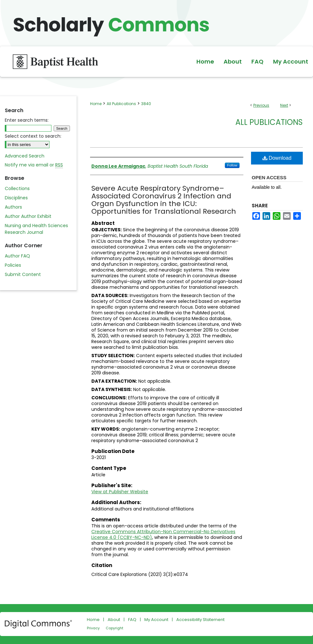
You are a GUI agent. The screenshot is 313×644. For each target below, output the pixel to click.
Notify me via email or (34, 165)
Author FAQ (17, 256)
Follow (232, 165)
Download (277, 158)
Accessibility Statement (200, 620)
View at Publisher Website (120, 492)
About (114, 620)
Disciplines (16, 198)
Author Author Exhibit (28, 216)
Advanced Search (25, 156)
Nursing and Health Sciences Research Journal (36, 229)
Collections (17, 188)
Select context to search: (33, 136)
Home (96, 104)
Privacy (93, 628)
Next (284, 105)
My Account (156, 620)
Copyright (115, 628)
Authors (13, 207)
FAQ (132, 620)
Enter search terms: (27, 120)
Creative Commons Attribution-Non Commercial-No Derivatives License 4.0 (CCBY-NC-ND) (163, 534)
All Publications (121, 104)
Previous (261, 105)
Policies (13, 265)
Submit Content (23, 274)
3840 (146, 104)
